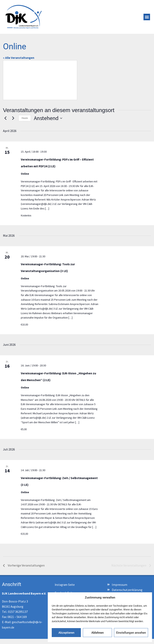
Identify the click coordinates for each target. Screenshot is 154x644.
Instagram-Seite (65, 585)
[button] (147, 17)
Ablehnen (98, 633)
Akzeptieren (66, 633)
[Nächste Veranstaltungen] (13, 118)
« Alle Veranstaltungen (19, 58)
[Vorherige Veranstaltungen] (5, 118)
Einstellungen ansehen (131, 633)
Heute (25, 118)
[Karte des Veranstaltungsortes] (40, 80)
